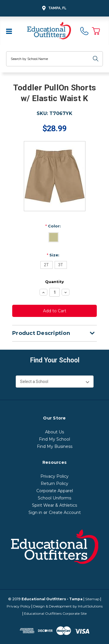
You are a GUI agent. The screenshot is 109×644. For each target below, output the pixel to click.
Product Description (53, 333)
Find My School (54, 439)
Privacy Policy (54, 476)
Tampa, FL (53, 8)
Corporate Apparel (55, 491)
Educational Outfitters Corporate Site (55, 613)
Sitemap (92, 599)
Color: (53, 226)
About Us (54, 432)
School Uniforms (54, 498)
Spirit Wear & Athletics (54, 505)
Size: (53, 255)
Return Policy (54, 484)
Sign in (35, 512)
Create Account (65, 512)
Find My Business (55, 446)
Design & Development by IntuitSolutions (68, 606)
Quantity (54, 282)
